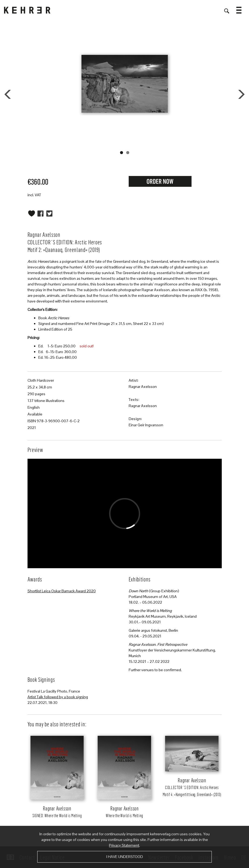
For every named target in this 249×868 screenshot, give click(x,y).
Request (160, 181)
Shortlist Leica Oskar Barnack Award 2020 (62, 591)
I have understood (125, 857)
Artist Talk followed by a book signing (58, 697)
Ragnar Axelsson (143, 387)
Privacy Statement (124, 845)
